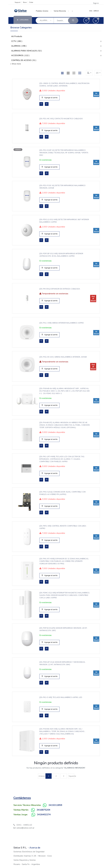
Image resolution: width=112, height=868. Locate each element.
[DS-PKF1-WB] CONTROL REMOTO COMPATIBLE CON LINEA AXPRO (62, 527)
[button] (72, 11)
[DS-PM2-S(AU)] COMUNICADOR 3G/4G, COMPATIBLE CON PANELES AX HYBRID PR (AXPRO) (62, 493)
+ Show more (16, 64)
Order (31, 2)
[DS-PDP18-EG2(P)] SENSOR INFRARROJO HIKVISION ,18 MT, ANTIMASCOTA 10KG (63, 629)
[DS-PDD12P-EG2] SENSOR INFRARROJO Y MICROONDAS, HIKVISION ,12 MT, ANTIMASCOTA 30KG (62, 663)
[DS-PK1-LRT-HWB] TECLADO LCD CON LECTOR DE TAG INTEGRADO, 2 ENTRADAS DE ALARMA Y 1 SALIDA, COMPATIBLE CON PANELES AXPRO (61, 459)
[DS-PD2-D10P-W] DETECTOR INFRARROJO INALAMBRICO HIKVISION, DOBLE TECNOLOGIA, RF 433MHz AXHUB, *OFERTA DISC (63, 153)
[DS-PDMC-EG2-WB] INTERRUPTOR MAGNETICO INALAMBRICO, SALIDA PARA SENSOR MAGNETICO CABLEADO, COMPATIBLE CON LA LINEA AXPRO (59, 595)
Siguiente (71, 776)
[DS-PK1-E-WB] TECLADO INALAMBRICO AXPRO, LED (60, 697)
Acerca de (35, 848)
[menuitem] (44, 11)
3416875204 (43, 810)
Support (18, 2)
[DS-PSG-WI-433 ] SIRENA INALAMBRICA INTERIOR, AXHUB (62, 357)
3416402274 (44, 815)
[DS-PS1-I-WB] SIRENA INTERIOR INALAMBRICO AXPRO (61, 323)
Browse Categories (21, 28)
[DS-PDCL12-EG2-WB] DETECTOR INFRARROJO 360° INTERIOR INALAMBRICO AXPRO (63, 221)
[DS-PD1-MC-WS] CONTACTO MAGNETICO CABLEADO (61, 119)
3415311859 (55, 805)
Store (25, 2)
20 (97, 73)
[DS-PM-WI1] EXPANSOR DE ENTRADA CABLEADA (59, 289)
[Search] (73, 20)
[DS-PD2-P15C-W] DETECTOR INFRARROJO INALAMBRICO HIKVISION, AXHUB (62, 187)
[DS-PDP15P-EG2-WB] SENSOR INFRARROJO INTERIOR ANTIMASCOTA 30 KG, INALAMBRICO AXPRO (61, 255)
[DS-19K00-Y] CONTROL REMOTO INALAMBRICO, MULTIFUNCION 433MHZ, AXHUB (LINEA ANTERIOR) (59, 85)
